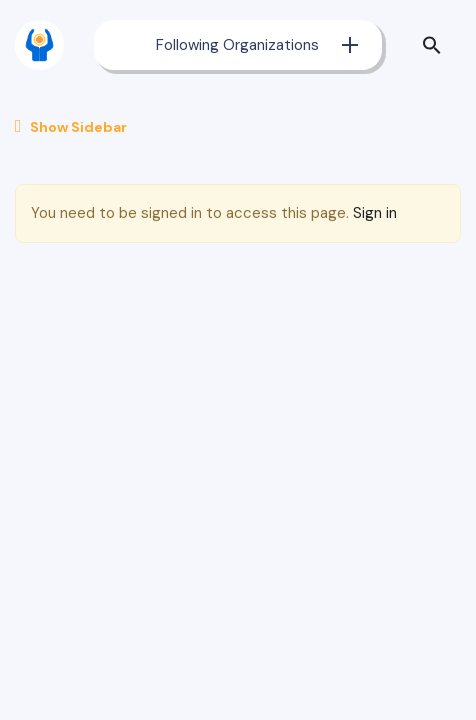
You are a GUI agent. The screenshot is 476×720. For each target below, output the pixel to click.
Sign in (375, 213)
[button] (436, 45)
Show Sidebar (71, 126)
